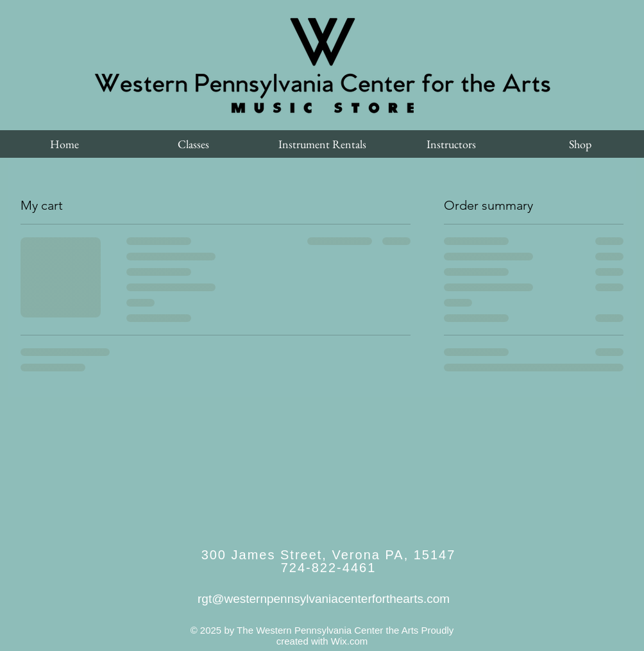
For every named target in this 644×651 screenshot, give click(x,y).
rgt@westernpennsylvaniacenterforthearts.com (324, 599)
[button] (193, 144)
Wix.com (350, 641)
